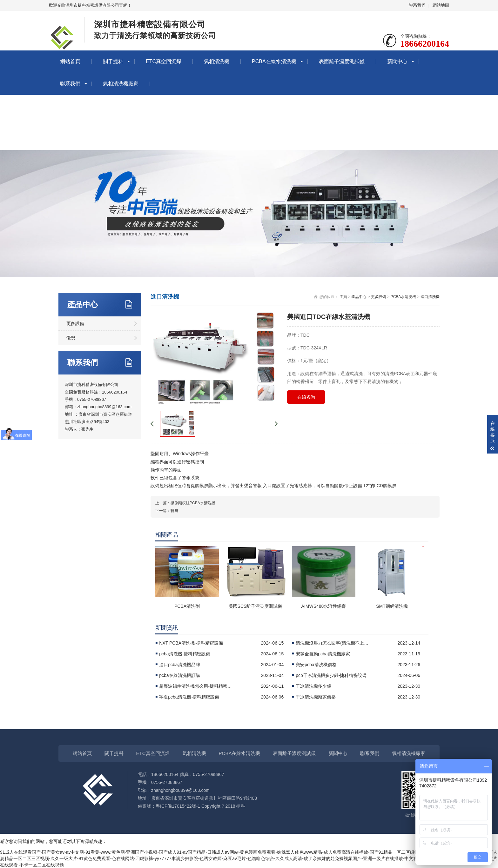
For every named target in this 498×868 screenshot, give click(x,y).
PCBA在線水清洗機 (274, 61)
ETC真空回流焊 (164, 61)
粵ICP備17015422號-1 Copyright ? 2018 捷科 (200, 806)
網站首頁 (70, 61)
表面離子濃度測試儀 (342, 61)
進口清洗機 (430, 297)
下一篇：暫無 (167, 511)
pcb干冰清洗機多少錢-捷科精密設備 (331, 675)
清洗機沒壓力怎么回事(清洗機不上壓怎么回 (334, 643)
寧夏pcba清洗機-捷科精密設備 (189, 697)
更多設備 (75, 323)
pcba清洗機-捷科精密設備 (185, 654)
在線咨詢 (306, 397)
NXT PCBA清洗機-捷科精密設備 (191, 643)
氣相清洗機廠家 (121, 84)
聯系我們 (417, 5)
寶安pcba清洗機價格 (316, 665)
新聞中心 (397, 61)
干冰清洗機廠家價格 (316, 697)
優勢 (71, 338)
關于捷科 (113, 61)
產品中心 (359, 297)
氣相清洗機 (217, 61)
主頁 (343, 297)
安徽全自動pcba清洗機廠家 (323, 654)
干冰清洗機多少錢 (313, 686)
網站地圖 (441, 5)
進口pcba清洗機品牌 (179, 665)
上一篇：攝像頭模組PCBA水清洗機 (185, 503)
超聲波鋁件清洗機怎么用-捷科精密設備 (197, 686)
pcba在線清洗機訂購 (179, 675)
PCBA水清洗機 (404, 297)
